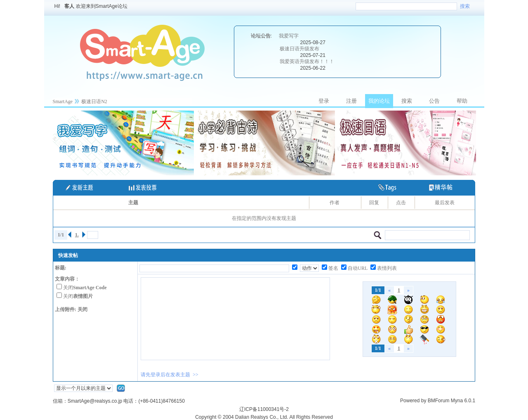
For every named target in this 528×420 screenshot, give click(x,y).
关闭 (85, 288)
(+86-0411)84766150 (161, 401)
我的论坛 (379, 101)
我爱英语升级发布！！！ (307, 61)
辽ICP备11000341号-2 (264, 409)
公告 (434, 101)
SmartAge (63, 101)
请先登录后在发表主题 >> (170, 375)
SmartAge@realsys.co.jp (95, 401)
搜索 (465, 6)
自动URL (358, 268)
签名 (333, 268)
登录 (324, 101)
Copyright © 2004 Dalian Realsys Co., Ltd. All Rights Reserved (264, 417)
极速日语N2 (94, 101)
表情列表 (387, 268)
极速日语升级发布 (299, 49)
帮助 (462, 101)
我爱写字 (289, 36)
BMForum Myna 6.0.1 (451, 401)
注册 (351, 101)
